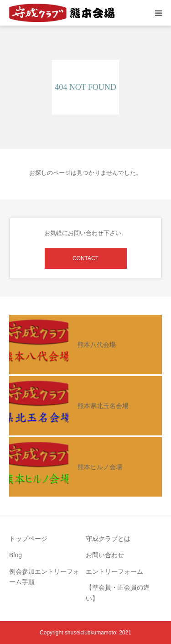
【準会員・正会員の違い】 (118, 593)
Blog (16, 555)
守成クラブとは (108, 539)
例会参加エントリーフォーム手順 (44, 577)
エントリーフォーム (114, 571)
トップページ (28, 539)
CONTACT (85, 258)
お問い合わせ (105, 555)
